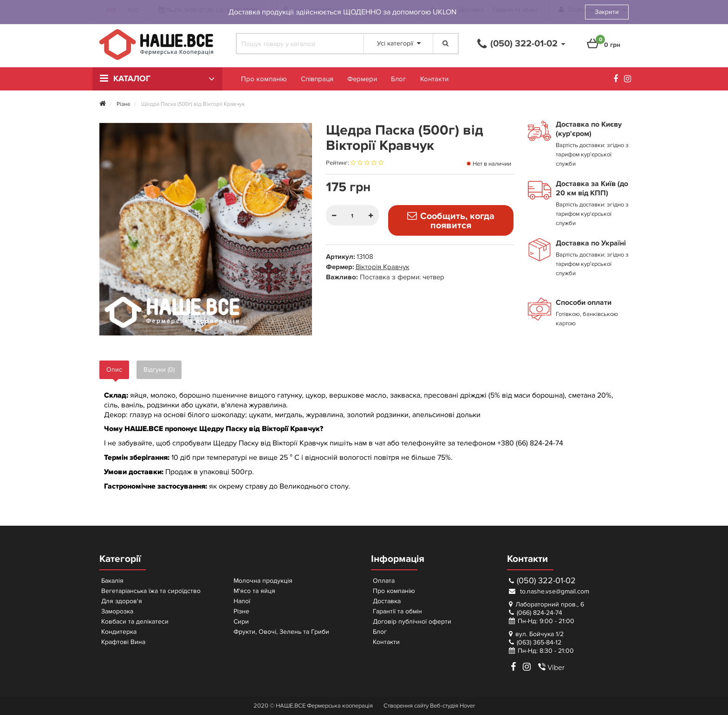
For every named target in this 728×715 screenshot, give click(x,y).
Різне (241, 611)
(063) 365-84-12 (539, 642)
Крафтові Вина (123, 642)
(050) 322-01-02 (542, 581)
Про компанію (264, 79)
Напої (242, 601)
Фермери (362, 79)
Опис (114, 370)
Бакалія (112, 581)
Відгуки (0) (159, 370)
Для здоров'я (122, 601)
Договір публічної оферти (412, 622)
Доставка (387, 601)
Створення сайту (406, 706)
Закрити (607, 12)
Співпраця (317, 79)
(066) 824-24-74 (539, 613)
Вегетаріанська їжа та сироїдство (151, 591)
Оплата (384, 581)
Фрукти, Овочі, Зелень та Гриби (281, 632)
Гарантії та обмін (397, 611)
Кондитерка (119, 632)
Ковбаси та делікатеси (135, 622)
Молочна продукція (263, 581)
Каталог (132, 79)
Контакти (434, 79)
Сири (241, 622)
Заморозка (117, 611)
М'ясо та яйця (254, 591)
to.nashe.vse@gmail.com (549, 591)
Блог (399, 79)
